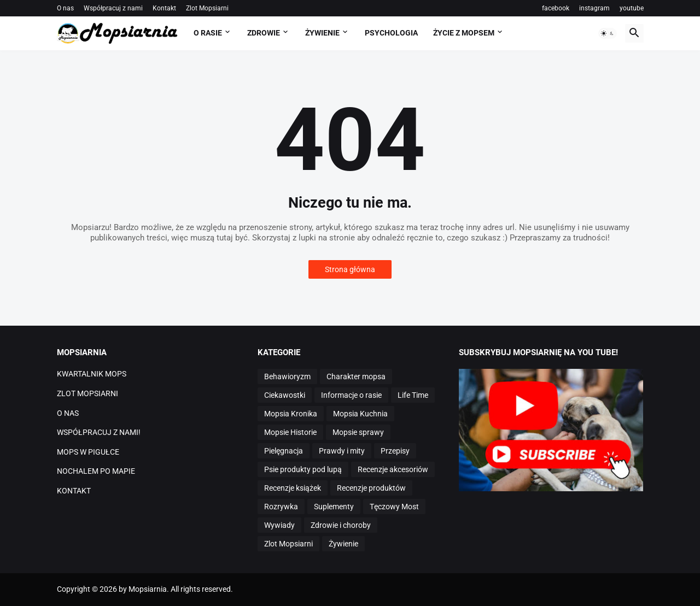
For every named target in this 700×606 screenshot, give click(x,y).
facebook (556, 8)
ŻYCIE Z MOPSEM (464, 33)
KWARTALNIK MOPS (92, 374)
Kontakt (164, 8)
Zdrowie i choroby (341, 525)
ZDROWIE (264, 33)
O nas (65, 8)
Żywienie (343, 544)
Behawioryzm (287, 376)
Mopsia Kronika (291, 414)
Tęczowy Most (394, 507)
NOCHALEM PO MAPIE (96, 471)
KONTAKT (74, 491)
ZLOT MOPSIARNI (87, 393)
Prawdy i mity (342, 451)
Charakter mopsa (356, 376)
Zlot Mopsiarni (207, 8)
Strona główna (350, 269)
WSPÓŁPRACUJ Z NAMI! (99, 432)
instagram (594, 8)
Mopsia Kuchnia (360, 414)
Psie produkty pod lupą (303, 469)
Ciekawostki (285, 395)
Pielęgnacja (284, 451)
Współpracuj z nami (113, 8)
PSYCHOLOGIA (391, 33)
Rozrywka (281, 507)
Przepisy (395, 451)
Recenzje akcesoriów (393, 469)
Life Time (413, 395)
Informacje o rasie (351, 395)
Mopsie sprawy (358, 432)
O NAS (68, 413)
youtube (632, 8)
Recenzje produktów (371, 488)
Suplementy (334, 507)
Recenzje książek (293, 488)
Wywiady (279, 525)
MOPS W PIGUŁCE (88, 452)
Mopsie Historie (290, 432)
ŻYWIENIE (322, 33)
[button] (608, 33)
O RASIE (208, 33)
